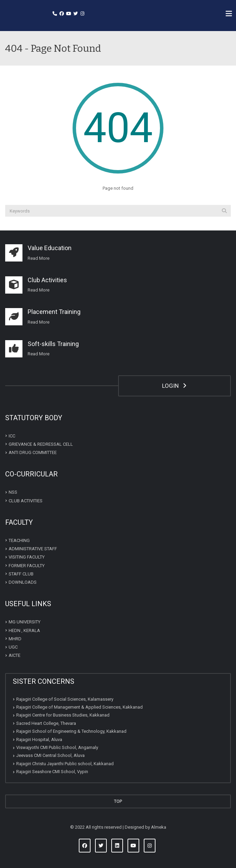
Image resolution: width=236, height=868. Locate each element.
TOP (118, 801)
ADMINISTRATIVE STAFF (33, 549)
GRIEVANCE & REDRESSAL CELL (41, 444)
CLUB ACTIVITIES (26, 500)
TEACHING (19, 540)
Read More (39, 290)
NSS (13, 492)
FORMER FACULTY (27, 565)
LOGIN (174, 386)
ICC (12, 436)
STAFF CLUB (21, 574)
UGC (13, 647)
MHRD (15, 639)
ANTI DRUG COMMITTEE (33, 452)
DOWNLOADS (23, 582)
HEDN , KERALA (24, 630)
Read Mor (37, 258)
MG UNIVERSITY (25, 622)
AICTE (15, 655)
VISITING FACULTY (27, 557)
